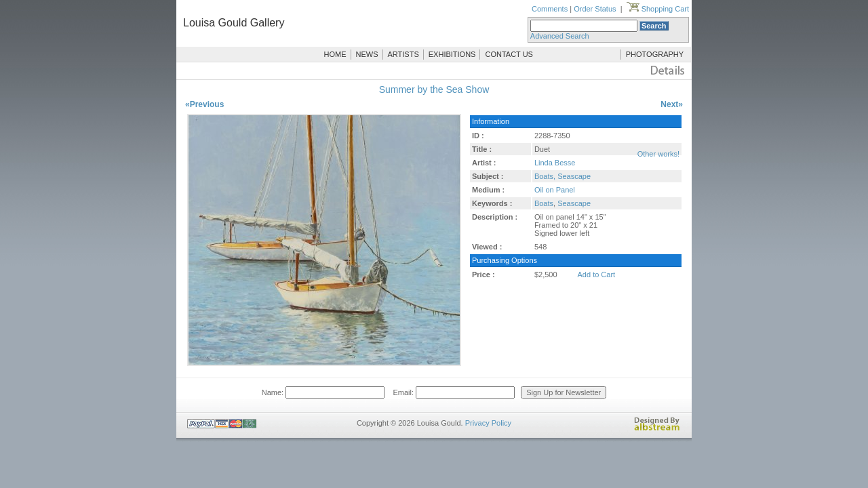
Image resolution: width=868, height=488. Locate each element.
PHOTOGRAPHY (655, 54)
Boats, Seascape (563, 176)
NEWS (367, 54)
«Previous (204, 104)
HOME (335, 54)
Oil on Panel (555, 190)
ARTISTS (403, 54)
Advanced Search (560, 36)
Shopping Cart (658, 9)
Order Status (595, 9)
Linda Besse (555, 163)
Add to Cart (597, 274)
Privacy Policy (488, 423)
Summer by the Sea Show (434, 89)
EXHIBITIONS (452, 54)
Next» (672, 104)
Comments (550, 9)
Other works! (658, 154)
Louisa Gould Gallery (234, 23)
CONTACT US (509, 54)
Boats (544, 203)
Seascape (574, 203)
